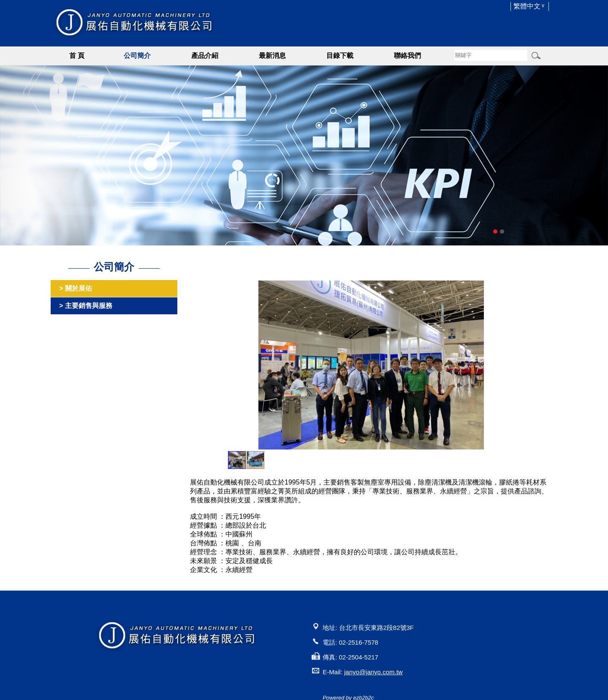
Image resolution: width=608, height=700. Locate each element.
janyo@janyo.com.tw (373, 672)
